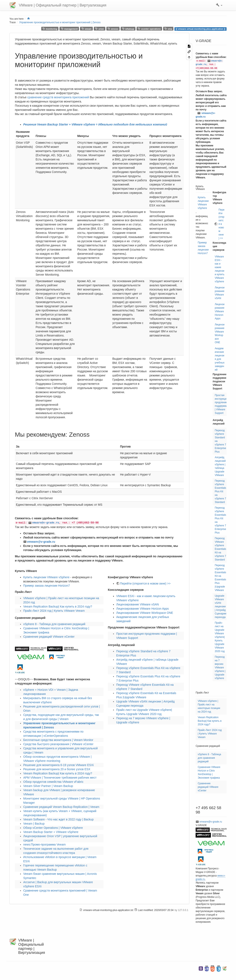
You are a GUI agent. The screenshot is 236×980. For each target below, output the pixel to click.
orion (99, 29)
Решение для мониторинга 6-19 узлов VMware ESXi (58, 765)
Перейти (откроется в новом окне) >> (145, 583)
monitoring (50, 29)
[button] (219, 5)
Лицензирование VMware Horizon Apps (143, 609)
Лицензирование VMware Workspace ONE (145, 613)
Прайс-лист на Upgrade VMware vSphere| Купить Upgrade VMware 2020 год (220, 637)
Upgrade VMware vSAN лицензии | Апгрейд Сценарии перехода (220, 606)
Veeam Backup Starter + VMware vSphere (51, 832)
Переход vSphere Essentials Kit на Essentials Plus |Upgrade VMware (220, 578)
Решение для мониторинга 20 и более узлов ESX (57, 769)
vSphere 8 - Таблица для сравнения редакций (54, 624)
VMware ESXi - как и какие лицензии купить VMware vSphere (219, 269)
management (69, 29)
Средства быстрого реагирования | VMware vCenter (58, 744)
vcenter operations (149, 29)
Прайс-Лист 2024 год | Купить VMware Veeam (54, 611)
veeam (86, 29)
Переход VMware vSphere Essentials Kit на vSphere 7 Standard (220, 549)
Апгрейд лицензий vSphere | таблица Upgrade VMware (220, 466)
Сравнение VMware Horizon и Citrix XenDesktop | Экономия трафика (209, 772)
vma (168, 29)
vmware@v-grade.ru (45, 523)
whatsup (128, 29)
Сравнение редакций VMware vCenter (49, 637)
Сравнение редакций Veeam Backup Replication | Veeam (61, 807)
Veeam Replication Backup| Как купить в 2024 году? (58, 606)
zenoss (113, 29)
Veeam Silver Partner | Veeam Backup (48, 786)
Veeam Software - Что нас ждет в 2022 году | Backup (58, 819)
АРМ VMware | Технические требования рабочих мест (60, 778)
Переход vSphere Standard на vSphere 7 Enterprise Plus (220, 441)
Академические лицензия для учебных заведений (220, 359)
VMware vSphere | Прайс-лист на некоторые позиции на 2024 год (209, 706)
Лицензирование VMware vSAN (138, 604)
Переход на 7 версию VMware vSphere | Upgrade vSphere (220, 668)
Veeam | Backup (34, 824)
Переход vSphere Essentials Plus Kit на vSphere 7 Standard (220, 491)
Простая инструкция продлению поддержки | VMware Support (221, 404)
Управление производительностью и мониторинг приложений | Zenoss (60, 22)
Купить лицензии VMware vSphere (46, 577)
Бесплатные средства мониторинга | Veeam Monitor (58, 740)
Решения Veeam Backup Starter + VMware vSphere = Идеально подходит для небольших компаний (95, 124)
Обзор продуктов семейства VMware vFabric (53, 782)
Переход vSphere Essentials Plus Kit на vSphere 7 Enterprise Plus (220, 520)
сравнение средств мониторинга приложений (58, 97)
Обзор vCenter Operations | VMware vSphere (53, 828)
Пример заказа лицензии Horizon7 (46, 586)
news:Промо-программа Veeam (44, 844)
